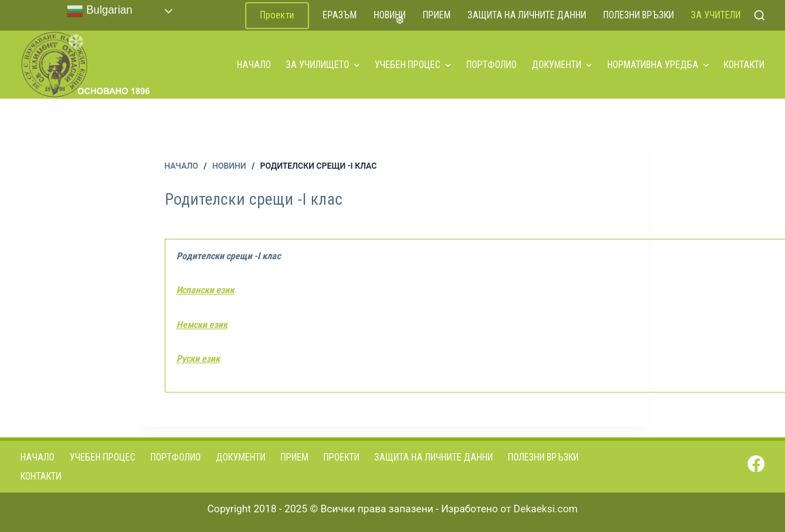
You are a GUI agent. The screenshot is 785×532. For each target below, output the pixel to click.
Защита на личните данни (527, 15)
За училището (323, 65)
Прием (437, 15)
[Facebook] (756, 464)
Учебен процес (413, 65)
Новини (390, 15)
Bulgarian (99, 11)
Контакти (744, 65)
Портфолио (492, 65)
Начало (254, 65)
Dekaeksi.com (545, 509)
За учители (716, 15)
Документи (562, 65)
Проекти (277, 15)
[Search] (759, 15)
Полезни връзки (639, 15)
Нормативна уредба (658, 65)
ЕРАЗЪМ (340, 15)
